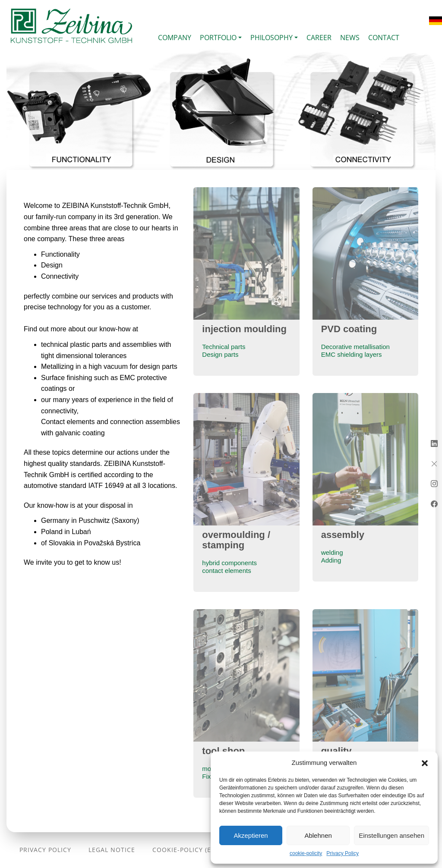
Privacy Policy (343, 853)
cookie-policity (306, 853)
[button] (425, 763)
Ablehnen (318, 835)
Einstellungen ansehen (391, 835)
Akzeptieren (251, 835)
